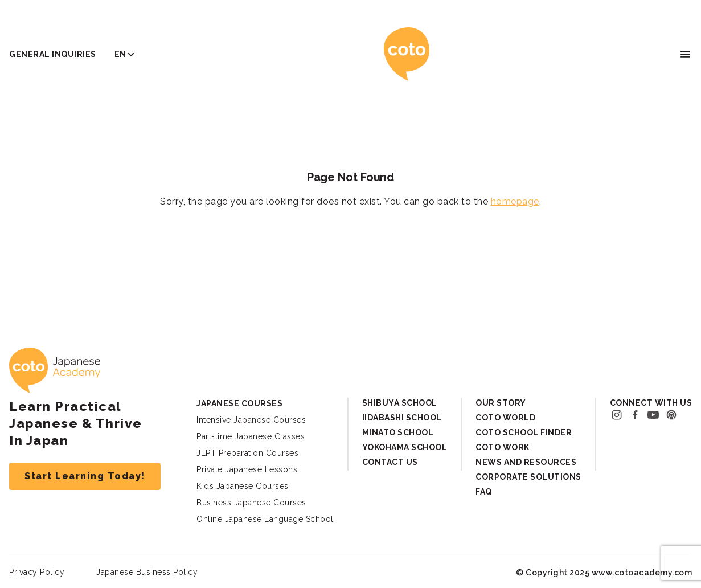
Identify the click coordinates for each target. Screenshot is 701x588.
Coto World (505, 418)
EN (120, 54)
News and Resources (526, 462)
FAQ (484, 492)
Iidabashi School (402, 418)
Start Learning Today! (85, 476)
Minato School (398, 432)
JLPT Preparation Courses (247, 453)
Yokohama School (405, 447)
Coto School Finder (524, 432)
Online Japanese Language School (265, 519)
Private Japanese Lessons (247, 469)
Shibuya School (400, 403)
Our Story (501, 403)
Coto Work (503, 447)
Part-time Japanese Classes (251, 436)
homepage (515, 201)
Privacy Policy (37, 572)
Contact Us (390, 462)
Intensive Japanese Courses (251, 420)
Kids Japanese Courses (243, 486)
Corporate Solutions (528, 477)
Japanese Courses (239, 403)
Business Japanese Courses (251, 503)
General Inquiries (53, 54)
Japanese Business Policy (147, 572)
